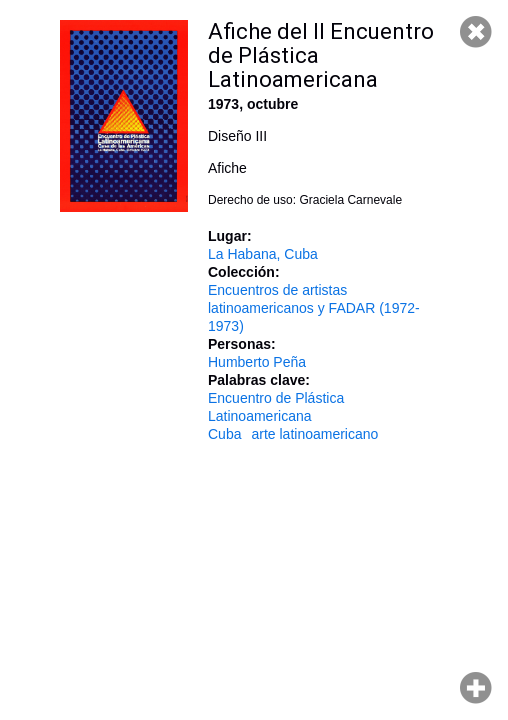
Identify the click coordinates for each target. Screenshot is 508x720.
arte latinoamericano (314, 434)
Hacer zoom (476, 688)
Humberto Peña (257, 362)
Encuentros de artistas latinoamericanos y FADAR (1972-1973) (314, 308)
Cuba (224, 434)
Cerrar (476, 32)
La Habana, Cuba (263, 254)
